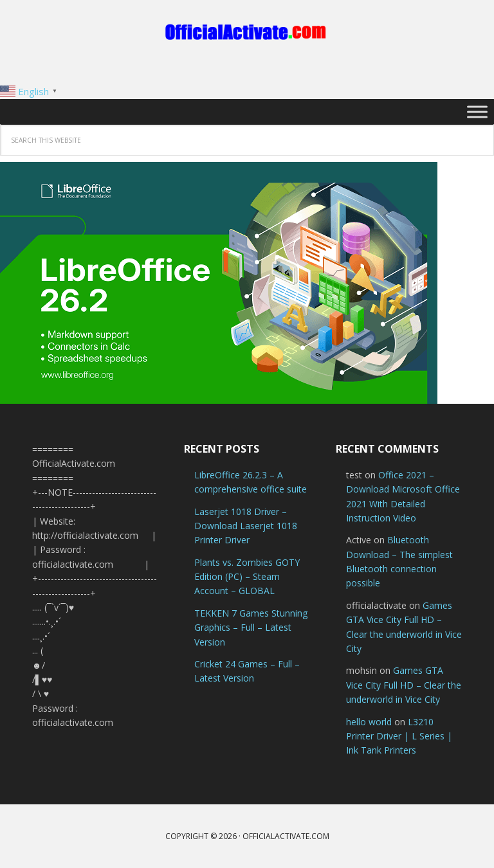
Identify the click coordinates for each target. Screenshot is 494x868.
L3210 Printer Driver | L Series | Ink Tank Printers (399, 736)
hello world (369, 722)
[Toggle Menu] (477, 112)
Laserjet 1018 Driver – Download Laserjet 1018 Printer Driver (246, 526)
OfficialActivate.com (247, 32)
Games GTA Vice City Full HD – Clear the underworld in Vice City (404, 685)
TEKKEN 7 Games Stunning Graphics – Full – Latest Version (251, 628)
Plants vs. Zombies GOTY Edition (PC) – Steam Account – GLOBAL (247, 577)
